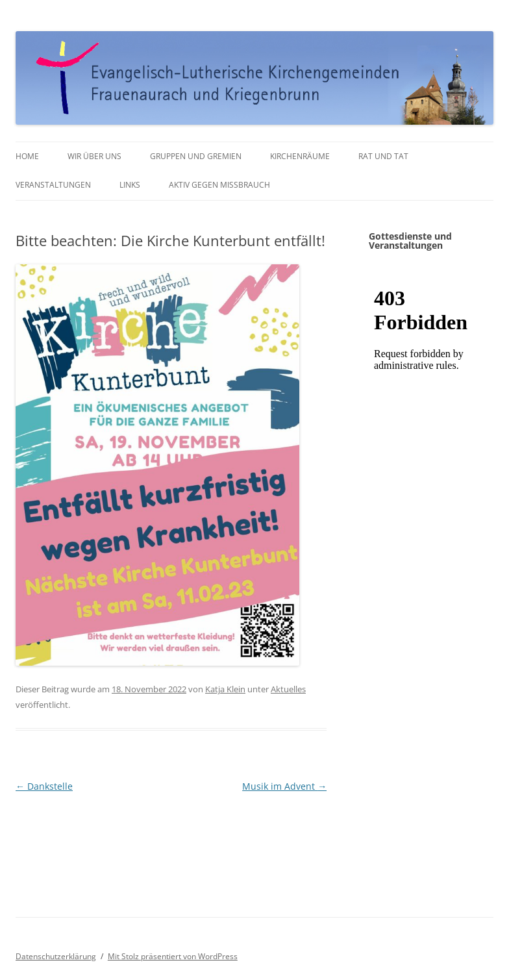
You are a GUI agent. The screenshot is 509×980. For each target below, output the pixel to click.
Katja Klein (225, 689)
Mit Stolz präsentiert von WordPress (173, 956)
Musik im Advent (284, 786)
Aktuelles (288, 689)
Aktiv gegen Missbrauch (219, 185)
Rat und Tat (383, 156)
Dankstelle (44, 786)
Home (27, 156)
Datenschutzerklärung (56, 956)
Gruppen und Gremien (196, 156)
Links (130, 185)
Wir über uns (94, 156)
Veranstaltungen (53, 185)
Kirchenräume (300, 156)
